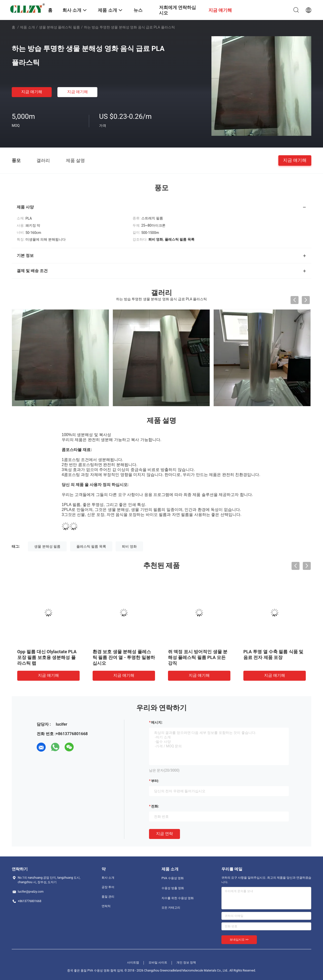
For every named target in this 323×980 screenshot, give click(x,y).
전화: (155, 806)
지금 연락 (164, 834)
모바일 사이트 (158, 963)
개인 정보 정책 (186, 963)
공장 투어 (108, 887)
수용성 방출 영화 (173, 888)
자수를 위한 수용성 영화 (178, 898)
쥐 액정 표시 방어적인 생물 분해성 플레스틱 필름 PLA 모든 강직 (198, 657)
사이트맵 (133, 963)
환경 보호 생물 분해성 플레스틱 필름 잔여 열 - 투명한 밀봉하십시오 (124, 657)
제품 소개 (27, 27)
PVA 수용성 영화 (173, 878)
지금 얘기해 (32, 92)
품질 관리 (108, 897)
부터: (155, 781)
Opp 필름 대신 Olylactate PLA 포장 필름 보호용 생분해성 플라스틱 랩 (47, 657)
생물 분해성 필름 (47, 546)
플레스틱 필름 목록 (91, 546)
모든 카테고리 (171, 908)
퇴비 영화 (129, 546)
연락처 (106, 906)
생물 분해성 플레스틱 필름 (59, 27)
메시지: (157, 722)
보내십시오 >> (239, 940)
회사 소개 (108, 878)
